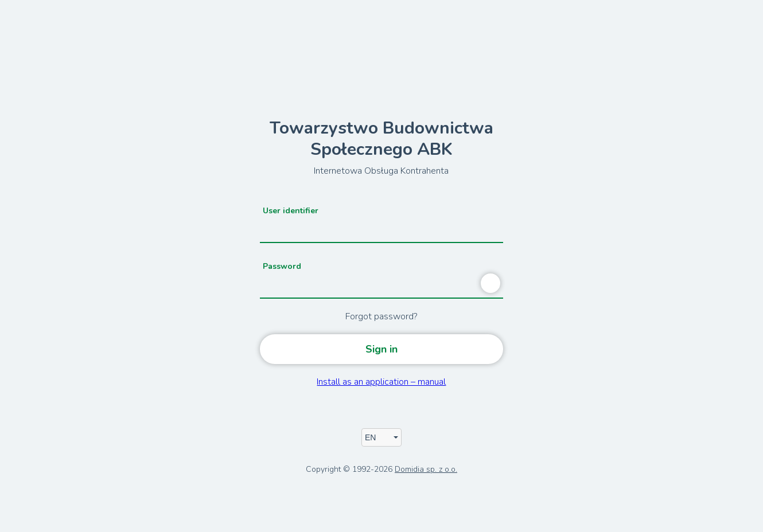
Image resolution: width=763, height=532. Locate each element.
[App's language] (381, 437)
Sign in (381, 349)
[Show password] (490, 283)
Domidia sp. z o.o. (426, 469)
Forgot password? (381, 316)
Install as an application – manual (381, 382)
